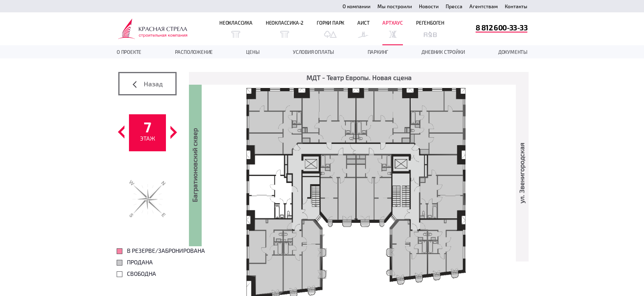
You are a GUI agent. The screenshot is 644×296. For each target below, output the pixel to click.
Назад (148, 84)
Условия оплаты (313, 52)
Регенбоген (430, 29)
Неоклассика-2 (285, 29)
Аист (363, 29)
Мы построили (395, 6)
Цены (253, 52)
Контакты (516, 6)
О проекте (129, 52)
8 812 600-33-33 (501, 27)
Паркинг (378, 52)
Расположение (194, 52)
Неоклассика (236, 29)
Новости (429, 6)
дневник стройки (443, 52)
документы (513, 52)
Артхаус (393, 29)
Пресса (454, 6)
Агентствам (484, 6)
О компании (356, 6)
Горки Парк (330, 29)
